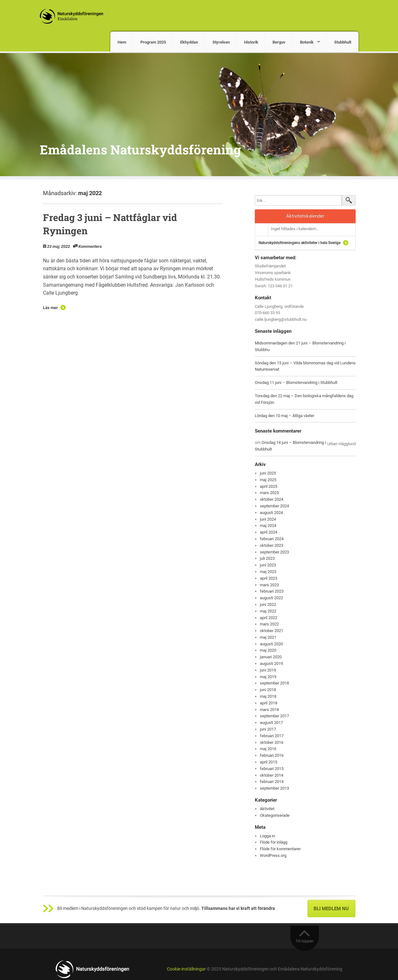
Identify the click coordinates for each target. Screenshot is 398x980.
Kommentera (90, 246)
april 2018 (269, 703)
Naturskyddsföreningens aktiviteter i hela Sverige (300, 243)
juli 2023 (267, 558)
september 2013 (274, 788)
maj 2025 (268, 480)
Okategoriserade (275, 815)
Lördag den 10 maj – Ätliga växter (285, 416)
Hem (122, 42)
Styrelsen (221, 42)
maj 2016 (268, 749)
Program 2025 (153, 42)
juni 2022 (268, 604)
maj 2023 (268, 572)
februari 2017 (272, 736)
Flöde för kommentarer (280, 849)
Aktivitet (267, 809)
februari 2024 (272, 539)
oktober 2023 (272, 545)
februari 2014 (272, 782)
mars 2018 (269, 710)
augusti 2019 (271, 663)
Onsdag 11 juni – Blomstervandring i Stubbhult (296, 382)
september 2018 (274, 683)
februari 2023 (272, 591)
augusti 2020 (271, 644)
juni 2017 (268, 729)
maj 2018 (268, 696)
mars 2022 (269, 624)
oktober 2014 (272, 775)
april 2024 (269, 532)
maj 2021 (268, 637)
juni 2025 (268, 473)
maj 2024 (268, 526)
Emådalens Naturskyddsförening (140, 149)
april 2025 (269, 486)
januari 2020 (271, 657)
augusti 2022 (271, 598)
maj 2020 (268, 650)
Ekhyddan (189, 42)
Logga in (267, 836)
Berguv (279, 42)
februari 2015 (272, 769)
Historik (251, 42)
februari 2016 (272, 755)
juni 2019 (268, 670)
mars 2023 (269, 585)
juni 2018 (268, 690)
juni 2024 (268, 519)
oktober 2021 (272, 631)
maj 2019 (268, 677)
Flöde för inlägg (274, 842)
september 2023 (274, 552)
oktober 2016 (272, 742)
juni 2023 (268, 565)
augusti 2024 (271, 513)
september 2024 (274, 506)
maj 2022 (268, 611)
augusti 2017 (271, 723)
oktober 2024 (272, 499)
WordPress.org (273, 855)
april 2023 (269, 578)
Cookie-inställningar (186, 969)
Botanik (307, 42)
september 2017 (274, 716)
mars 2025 (269, 493)
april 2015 (269, 762)
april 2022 (269, 618)
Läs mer (50, 308)
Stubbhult (343, 42)
